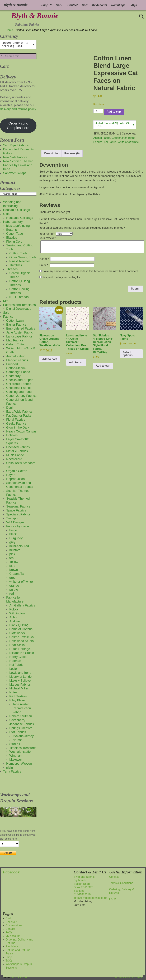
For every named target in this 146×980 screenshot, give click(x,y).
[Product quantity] (98, 111)
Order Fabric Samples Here (18, 126)
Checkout (11, 922)
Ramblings (118, 5)
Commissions (14, 925)
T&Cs (9, 961)
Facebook (11, 872)
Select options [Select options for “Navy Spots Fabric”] (128, 354)
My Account (99, 5)
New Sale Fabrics (15, 157)
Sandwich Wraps (15, 173)
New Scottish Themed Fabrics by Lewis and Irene (18, 165)
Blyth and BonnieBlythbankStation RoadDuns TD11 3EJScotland (84, 884)
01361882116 (82, 894)
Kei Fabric (110, 142)
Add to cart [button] (49, 359)
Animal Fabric (102, 138)
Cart (85, 5)
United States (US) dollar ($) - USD (112, 125)
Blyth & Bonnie (35, 16)
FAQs (133, 5)
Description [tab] (52, 153)
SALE (60, 5)
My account (13, 936)
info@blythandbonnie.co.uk (90, 898)
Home (9, 30)
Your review (48, 238)
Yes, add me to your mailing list (60, 277)
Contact (73, 5)
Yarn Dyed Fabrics (16, 145)
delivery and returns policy (18, 109)
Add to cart (114, 112)
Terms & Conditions (121, 883)
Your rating (47, 234)
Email (44, 265)
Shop (45, 5)
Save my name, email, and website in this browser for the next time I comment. (91, 271)
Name (44, 259)
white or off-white (128, 142)
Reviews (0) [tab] (72, 153)
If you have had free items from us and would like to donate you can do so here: (18, 835)
